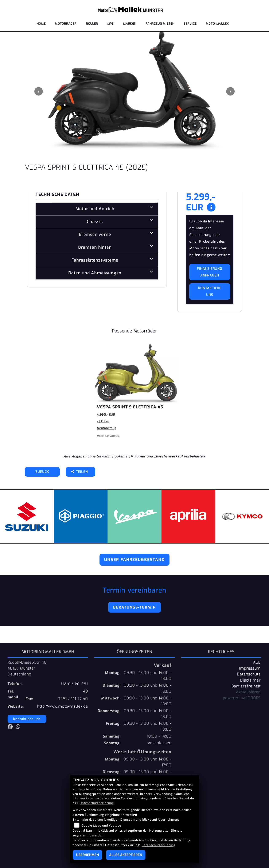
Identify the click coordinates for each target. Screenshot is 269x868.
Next (230, 91)
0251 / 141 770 (75, 684)
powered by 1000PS (242, 698)
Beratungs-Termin (134, 607)
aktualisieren (248, 692)
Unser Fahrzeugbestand (134, 560)
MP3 (111, 24)
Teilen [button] (80, 472)
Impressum (250, 668)
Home (41, 24)
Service (190, 24)
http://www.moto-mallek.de (63, 706)
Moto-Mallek (217, 24)
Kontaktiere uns (210, 291)
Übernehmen (87, 855)
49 (85, 691)
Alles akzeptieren (126, 855)
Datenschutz (249, 674)
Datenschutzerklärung (97, 803)
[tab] (97, 209)
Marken (130, 24)
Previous (39, 91)
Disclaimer (250, 680)
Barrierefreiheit (246, 686)
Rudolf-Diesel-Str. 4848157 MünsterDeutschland (27, 668)
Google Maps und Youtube (101, 826)
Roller (92, 24)
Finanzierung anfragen (210, 272)
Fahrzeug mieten (160, 24)
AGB (257, 662)
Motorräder (66, 24)
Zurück (42, 472)
